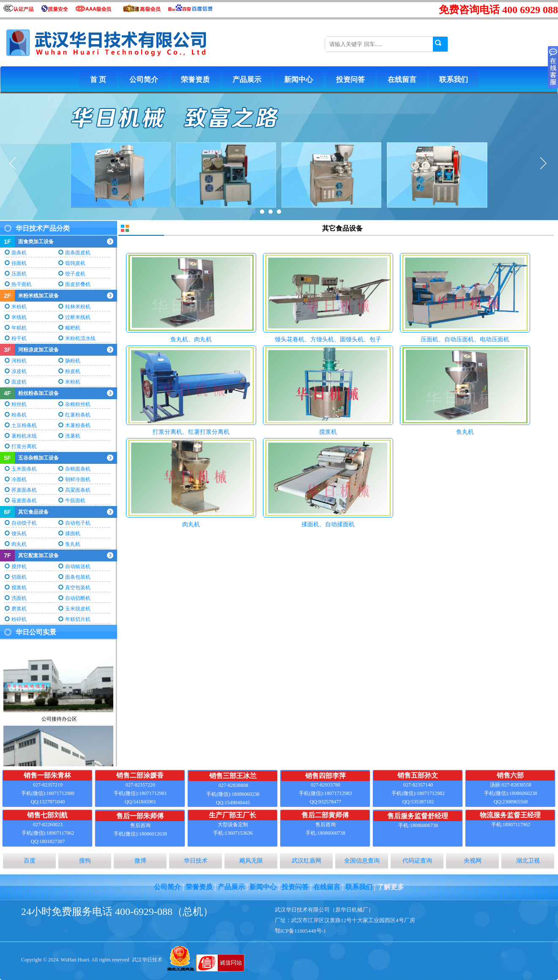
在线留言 (402, 80)
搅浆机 (19, 588)
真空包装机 (78, 588)
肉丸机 (19, 544)
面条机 (19, 253)
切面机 (19, 577)
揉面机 (73, 534)
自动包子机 (78, 523)
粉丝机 (19, 404)
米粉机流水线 (80, 338)
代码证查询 (417, 861)
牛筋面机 (75, 501)
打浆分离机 (24, 446)
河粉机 (19, 361)
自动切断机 (78, 598)
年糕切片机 (78, 619)
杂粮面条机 (78, 469)
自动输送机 (78, 566)
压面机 (19, 274)
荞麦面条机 (24, 490)
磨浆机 (19, 609)
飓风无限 (251, 861)
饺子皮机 (75, 274)
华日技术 (196, 861)
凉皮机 (19, 371)
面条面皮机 (78, 253)
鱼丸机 (73, 544)
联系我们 (454, 80)
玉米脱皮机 (78, 609)
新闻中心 (298, 80)
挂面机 (19, 263)
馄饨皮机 (75, 263)
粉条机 (19, 415)
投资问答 (350, 80)
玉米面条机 (24, 469)
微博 (140, 861)
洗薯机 (73, 436)
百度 (30, 861)
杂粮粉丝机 (78, 404)
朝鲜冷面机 (78, 479)
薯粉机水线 (24, 436)
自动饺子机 (24, 523)
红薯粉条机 (78, 415)
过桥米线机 (78, 317)
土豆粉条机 (24, 425)
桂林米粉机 (78, 307)
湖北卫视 (528, 861)
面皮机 (19, 382)
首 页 (98, 80)
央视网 (473, 861)
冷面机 (19, 479)
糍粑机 (73, 328)
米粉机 (19, 307)
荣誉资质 (195, 80)
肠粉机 (73, 361)
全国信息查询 (362, 861)
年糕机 (19, 328)
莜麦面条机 (24, 501)
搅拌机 (19, 566)
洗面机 (19, 598)
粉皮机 (73, 371)
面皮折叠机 (78, 284)
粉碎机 (19, 619)
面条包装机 (78, 577)
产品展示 (247, 80)
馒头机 (19, 534)
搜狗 (85, 861)
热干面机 (22, 284)
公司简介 (144, 80)
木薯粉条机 (78, 425)
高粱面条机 (78, 490)
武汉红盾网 (306, 861)
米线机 (19, 317)
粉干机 (19, 338)
